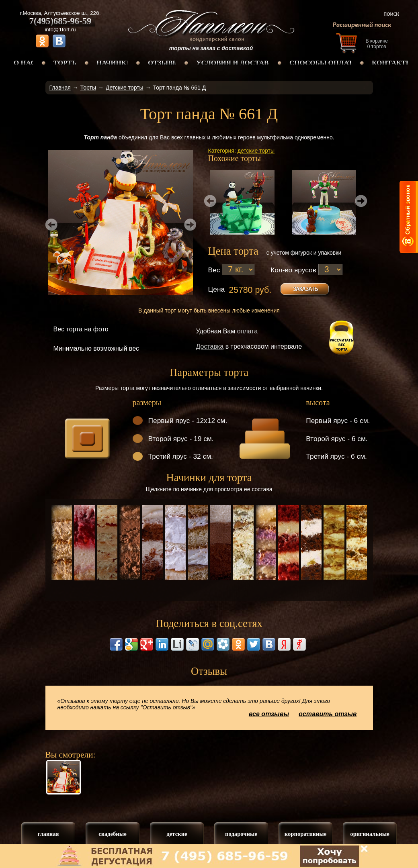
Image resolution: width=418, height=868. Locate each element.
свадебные (112, 834)
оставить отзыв (328, 714)
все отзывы (269, 714)
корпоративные (306, 834)
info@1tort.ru (60, 30)
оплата (248, 331)
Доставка (210, 346)
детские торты (256, 151)
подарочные (241, 834)
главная (48, 834)
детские (177, 834)
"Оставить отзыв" (167, 707)
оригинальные (370, 834)
